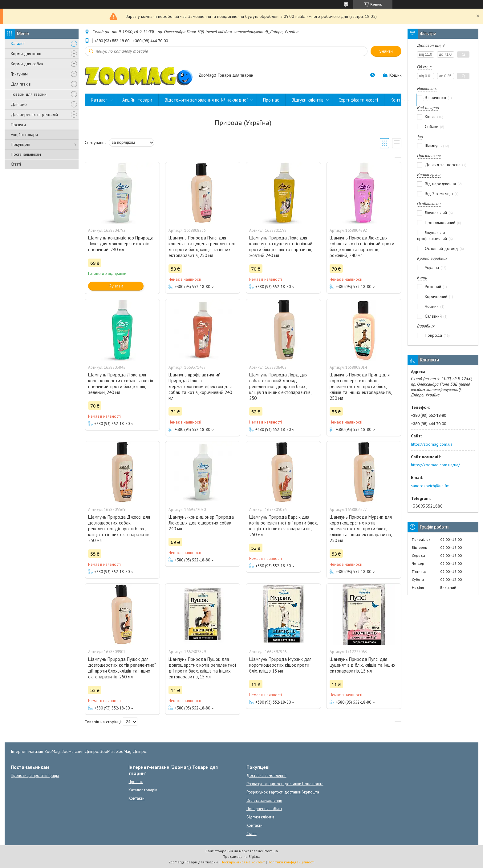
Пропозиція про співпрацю (35, 776)
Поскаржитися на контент (243, 862)
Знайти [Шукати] (386, 51)
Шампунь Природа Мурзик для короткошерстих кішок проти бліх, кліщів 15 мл (280, 665)
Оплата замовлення (264, 800)
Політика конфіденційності (291, 862)
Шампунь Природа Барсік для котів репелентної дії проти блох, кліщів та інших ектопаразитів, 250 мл (283, 526)
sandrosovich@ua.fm (430, 486)
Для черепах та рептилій (34, 115)
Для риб (19, 104)
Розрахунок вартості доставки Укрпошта (283, 792)
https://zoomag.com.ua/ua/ (435, 465)
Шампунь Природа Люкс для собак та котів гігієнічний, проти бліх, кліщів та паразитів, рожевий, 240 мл (362, 247)
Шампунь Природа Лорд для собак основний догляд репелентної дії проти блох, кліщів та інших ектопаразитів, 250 (280, 386)
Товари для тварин (29, 94)
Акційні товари (24, 135)
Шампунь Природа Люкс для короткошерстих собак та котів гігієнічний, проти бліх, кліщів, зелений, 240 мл (121, 384)
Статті (16, 164)
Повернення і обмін (264, 809)
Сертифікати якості (358, 100)
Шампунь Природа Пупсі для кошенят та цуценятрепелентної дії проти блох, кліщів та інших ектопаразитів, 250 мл (202, 247)
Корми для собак (27, 64)
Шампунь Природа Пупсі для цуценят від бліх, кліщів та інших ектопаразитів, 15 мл (363, 665)
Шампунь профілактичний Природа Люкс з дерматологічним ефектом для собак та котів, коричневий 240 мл (200, 386)
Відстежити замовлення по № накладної (206, 100)
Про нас (271, 100)
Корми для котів (26, 54)
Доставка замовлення (266, 776)
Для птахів (21, 84)
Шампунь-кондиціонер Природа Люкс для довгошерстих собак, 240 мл (201, 523)
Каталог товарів (143, 790)
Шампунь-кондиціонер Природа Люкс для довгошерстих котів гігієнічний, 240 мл (121, 244)
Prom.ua (271, 851)
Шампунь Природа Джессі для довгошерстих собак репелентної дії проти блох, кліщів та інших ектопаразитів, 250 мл (119, 529)
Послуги (18, 125)
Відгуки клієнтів (308, 100)
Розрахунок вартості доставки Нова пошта (285, 784)
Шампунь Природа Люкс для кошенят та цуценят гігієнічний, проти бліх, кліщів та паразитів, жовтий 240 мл (281, 247)
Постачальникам (26, 154)
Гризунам (19, 74)
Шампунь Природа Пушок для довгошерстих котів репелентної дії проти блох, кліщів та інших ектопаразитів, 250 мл (122, 668)
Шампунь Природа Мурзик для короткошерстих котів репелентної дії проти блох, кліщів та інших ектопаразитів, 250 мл (361, 529)
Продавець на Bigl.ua (241, 856)
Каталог (18, 43)
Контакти (400, 100)
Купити (116, 286)
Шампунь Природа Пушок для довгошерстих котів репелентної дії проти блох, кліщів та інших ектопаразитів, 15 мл (202, 668)
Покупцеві (20, 144)
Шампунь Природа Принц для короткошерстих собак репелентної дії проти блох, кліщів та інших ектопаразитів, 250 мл (361, 386)
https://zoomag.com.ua (432, 444)
